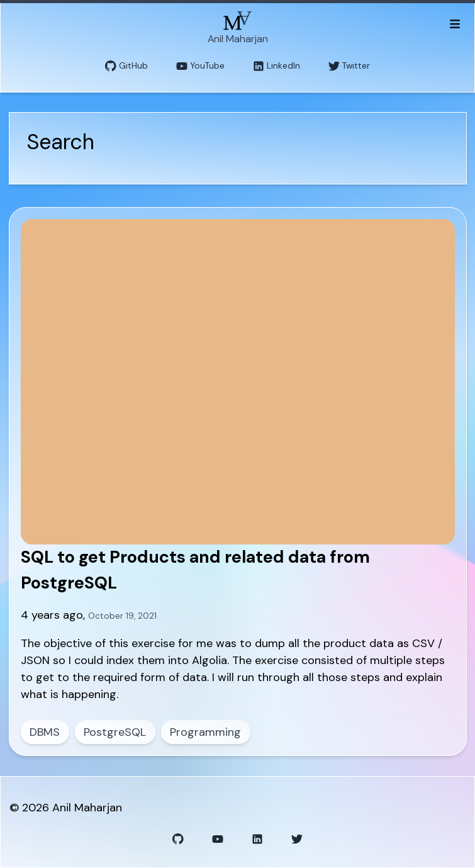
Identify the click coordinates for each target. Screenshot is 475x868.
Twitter (349, 66)
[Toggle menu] (455, 23)
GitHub (126, 66)
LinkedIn (277, 66)
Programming (205, 732)
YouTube (200, 66)
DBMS (45, 732)
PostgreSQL (115, 732)
